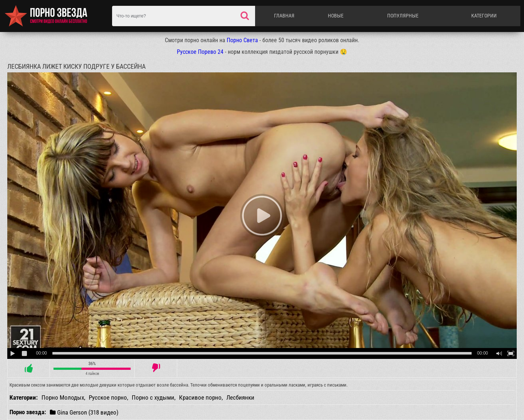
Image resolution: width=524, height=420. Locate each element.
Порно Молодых (63, 397)
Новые (336, 16)
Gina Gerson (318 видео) (84, 412)
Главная (284, 16)
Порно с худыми (153, 397)
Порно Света (242, 40)
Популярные (403, 16)
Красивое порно (200, 397)
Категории (484, 16)
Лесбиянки (240, 397)
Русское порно (108, 397)
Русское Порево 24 (200, 52)
